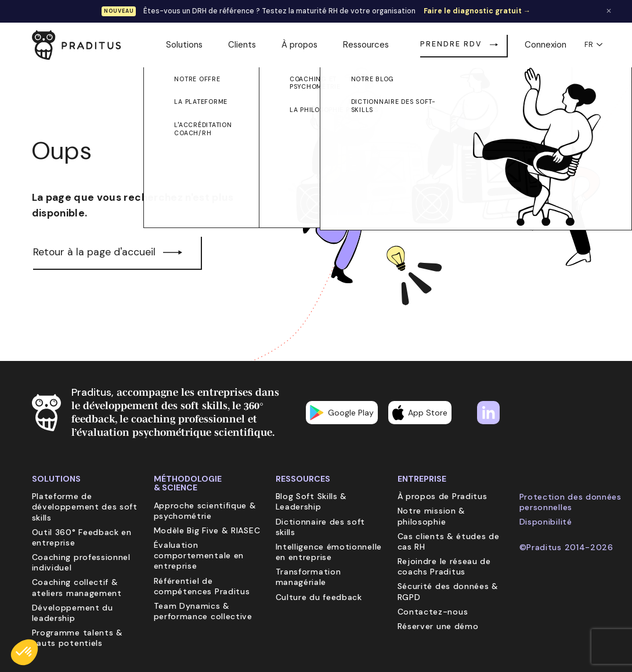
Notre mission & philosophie (432, 516)
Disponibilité (546, 522)
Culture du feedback (319, 597)
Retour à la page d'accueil (94, 252)
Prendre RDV (451, 44)
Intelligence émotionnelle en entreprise (329, 552)
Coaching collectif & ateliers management (77, 587)
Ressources (366, 45)
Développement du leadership (73, 613)
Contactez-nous (433, 612)
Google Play (342, 412)
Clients (242, 45)
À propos (299, 45)
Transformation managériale (308, 577)
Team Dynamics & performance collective (203, 611)
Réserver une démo (438, 626)
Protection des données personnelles (570, 502)
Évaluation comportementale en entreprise (199, 555)
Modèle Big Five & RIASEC (207, 530)
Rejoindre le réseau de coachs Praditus (444, 566)
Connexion (546, 45)
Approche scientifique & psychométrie (205, 511)
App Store (420, 412)
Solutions (184, 45)
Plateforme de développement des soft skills (85, 507)
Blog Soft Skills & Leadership (312, 501)
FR (593, 45)
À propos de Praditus (443, 496)
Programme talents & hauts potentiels (77, 638)
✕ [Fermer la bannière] (609, 11)
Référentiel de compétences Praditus (202, 586)
